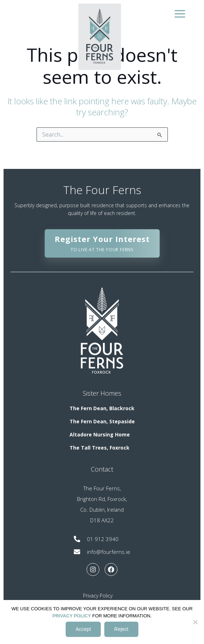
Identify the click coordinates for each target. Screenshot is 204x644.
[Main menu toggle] (179, 14)
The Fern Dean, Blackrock (102, 408)
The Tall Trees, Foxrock (100, 448)
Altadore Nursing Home (100, 434)
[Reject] (195, 622)
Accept (83, 629)
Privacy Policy (98, 596)
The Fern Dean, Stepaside (102, 421)
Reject (121, 629)
